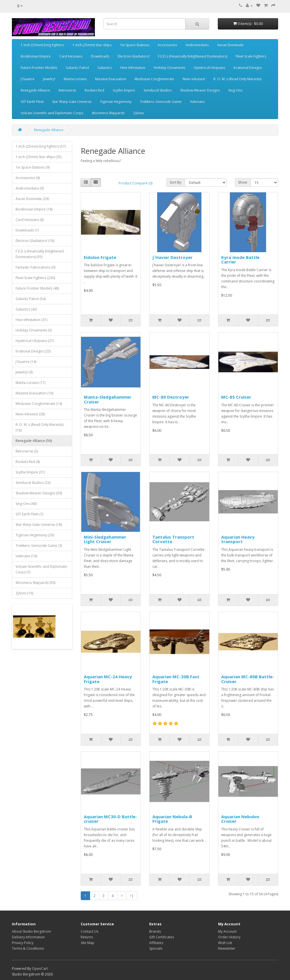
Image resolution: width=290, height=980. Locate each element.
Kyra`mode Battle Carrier (240, 260)
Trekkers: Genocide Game (161, 102)
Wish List (225, 943)
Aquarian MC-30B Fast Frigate (176, 679)
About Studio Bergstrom (31, 931)
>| (132, 896)
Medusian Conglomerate (154, 79)
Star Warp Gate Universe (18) (39, 525)
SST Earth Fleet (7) (29, 514)
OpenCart (40, 969)
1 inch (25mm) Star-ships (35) (39, 157)
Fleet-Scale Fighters (251, 56)
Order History (229, 937)
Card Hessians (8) (30, 220)
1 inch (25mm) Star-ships (92, 45)
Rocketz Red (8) (28, 462)
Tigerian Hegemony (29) (35, 535)
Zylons (138, 113)
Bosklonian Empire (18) (34, 209)
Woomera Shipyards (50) (35, 583)
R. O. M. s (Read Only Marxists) (237, 79)
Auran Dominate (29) (32, 199)
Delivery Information (28, 937)
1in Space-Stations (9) (33, 167)
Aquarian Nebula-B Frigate (172, 819)
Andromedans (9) (30, 188)
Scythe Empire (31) (30, 472)
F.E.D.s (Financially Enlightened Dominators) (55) (40, 254)
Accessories (167, 45)
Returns (87, 937)
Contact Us (89, 931)
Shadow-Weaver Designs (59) (39, 493)
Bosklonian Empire (36, 56)
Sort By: (176, 182)
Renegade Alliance (35, 90)
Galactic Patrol (77, 68)
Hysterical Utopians (209, 68)
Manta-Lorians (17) (30, 383)
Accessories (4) (28, 178)
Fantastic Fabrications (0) (35, 267)
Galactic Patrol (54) (31, 299)
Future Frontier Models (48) (37, 288)
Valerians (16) (26, 556)
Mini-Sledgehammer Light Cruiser (105, 539)
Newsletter (227, 948)
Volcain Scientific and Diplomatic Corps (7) (41, 569)
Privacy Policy (23, 943)
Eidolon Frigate (100, 257)
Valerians (197, 102)
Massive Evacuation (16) (34, 393)
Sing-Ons (235, 90)
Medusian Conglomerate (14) (39, 404)
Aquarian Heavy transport (238, 539)
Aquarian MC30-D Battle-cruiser (110, 819)
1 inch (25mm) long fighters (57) (41, 146)
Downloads (100, 56)
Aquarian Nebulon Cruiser (240, 819)
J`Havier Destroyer (172, 257)
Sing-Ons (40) (26, 504)
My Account (227, 931)
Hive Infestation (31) (31, 320)
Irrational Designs (248, 68)
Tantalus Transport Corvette (173, 539)
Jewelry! (49, 79)
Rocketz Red (94, 90)
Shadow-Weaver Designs (200, 90)
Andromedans (197, 45)
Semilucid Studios (158, 90)
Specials (156, 948)
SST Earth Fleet (32, 102)
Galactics (105, 68)
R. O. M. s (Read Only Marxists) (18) (40, 427)
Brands (155, 931)
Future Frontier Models (39, 68)
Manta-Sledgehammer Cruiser (108, 399)
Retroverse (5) (27, 451)
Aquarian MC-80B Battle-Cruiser (248, 679)
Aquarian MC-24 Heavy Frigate (108, 679)
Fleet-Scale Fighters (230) (35, 278)
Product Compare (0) (136, 183)
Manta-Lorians (75, 79)
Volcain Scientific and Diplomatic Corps (52, 113)
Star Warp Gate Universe (72, 102)
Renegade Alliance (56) (34, 441)
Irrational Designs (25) (33, 351)
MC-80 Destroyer (171, 397)
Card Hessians (71, 56)
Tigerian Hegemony (116, 102)
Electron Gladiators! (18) (35, 241)
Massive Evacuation (111, 79)
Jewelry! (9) (24, 372)
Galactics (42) (26, 309)
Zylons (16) (24, 593)
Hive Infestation (133, 68)
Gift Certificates (162, 937)
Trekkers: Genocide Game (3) (39, 546)
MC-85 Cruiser (236, 397)
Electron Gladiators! (134, 56)
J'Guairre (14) (26, 362)
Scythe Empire (124, 90)
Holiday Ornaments (169, 68)
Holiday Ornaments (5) (34, 330)
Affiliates (156, 943)
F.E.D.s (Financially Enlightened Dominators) (193, 56)
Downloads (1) (27, 230)
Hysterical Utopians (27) (35, 341)
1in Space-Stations (135, 45)
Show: (243, 182)
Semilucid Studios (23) (33, 483)
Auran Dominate (230, 45)
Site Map (88, 943)
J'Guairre (28, 79)
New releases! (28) (30, 414)
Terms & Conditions (28, 948)
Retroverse (67, 90)
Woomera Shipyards (108, 113)
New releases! (194, 79)
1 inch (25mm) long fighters (42, 45)
